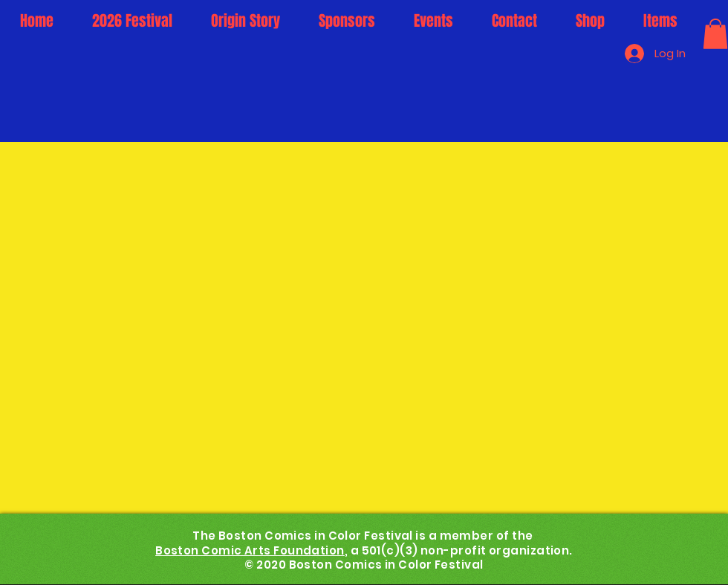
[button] (715, 34)
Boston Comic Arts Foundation (250, 550)
